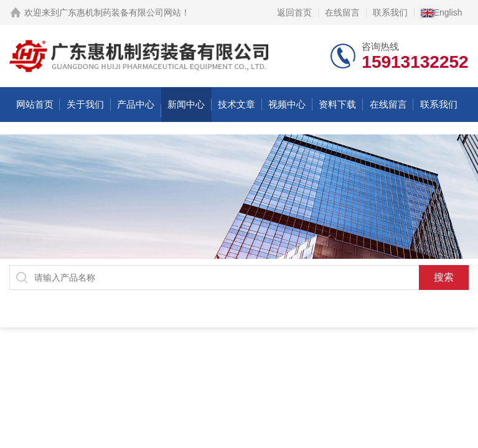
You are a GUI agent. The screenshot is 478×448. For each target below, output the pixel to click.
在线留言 (342, 12)
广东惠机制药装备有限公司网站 (120, 12)
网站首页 (35, 104)
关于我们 (85, 104)
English (442, 12)
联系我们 (390, 12)
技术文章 (237, 104)
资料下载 (337, 104)
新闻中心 (186, 104)
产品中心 (136, 104)
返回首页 (294, 12)
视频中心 (287, 104)
